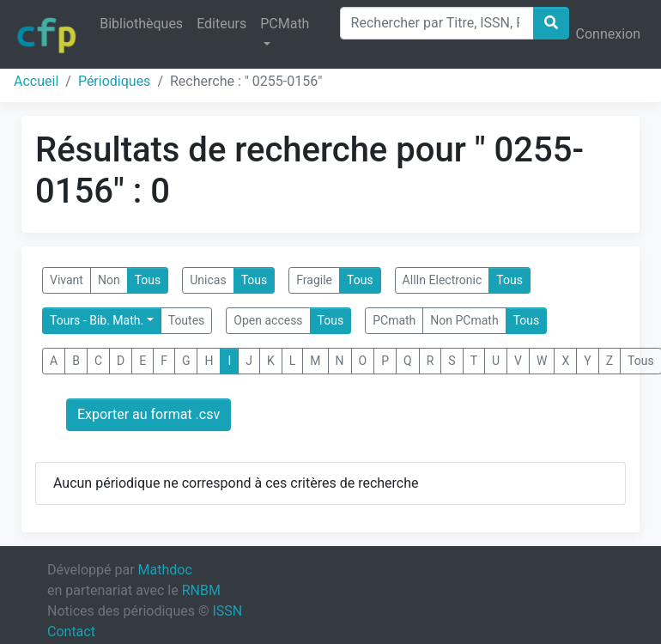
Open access (268, 320)
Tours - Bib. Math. (97, 320)
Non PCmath (464, 320)
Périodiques (114, 81)
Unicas (208, 280)
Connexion (608, 34)
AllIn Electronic (443, 280)
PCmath (394, 320)
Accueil (36, 81)
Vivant (67, 280)
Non (109, 280)
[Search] (437, 23)
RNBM (201, 590)
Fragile (314, 280)
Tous (148, 280)
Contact (71, 632)
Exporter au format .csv (149, 414)
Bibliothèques (141, 24)
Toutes (187, 320)
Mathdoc (165, 570)
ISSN (227, 611)
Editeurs (221, 24)
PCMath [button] (285, 24)
